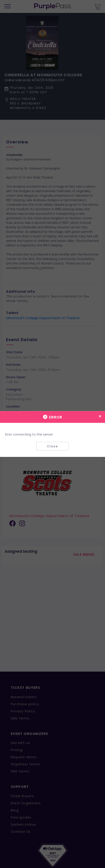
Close (52, 446)
